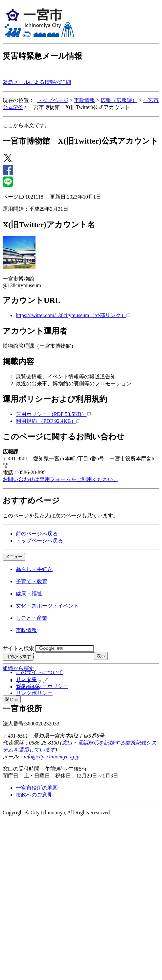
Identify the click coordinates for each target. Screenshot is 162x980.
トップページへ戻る (39, 541)
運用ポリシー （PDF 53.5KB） (53, 414)
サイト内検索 (18, 648)
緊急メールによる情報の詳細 (37, 82)
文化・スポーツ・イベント (47, 606)
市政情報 (84, 100)
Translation (28, 687)
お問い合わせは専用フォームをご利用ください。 (60, 479)
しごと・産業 (32, 618)
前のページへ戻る (37, 534)
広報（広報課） (119, 100)
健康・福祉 (29, 594)
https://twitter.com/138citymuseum (73, 315)
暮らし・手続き (34, 569)
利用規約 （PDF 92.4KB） (48, 421)
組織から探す (18, 668)
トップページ (53, 100)
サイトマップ (32, 681)
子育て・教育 (32, 581)
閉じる (12, 699)
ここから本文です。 (26, 125)
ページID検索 (19, 655)
